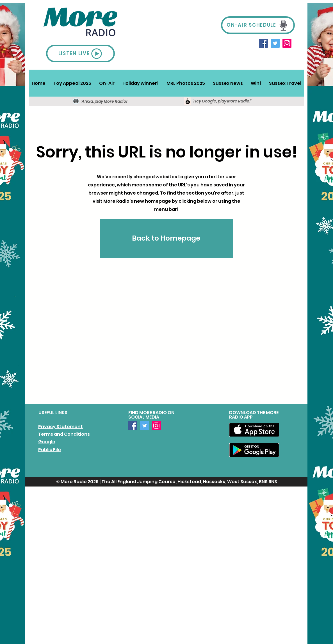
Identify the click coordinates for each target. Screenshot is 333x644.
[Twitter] (275, 43)
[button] (107, 83)
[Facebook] (263, 43)
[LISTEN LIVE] (80, 53)
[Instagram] (287, 43)
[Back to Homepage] (166, 238)
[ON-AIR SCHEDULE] (258, 25)
